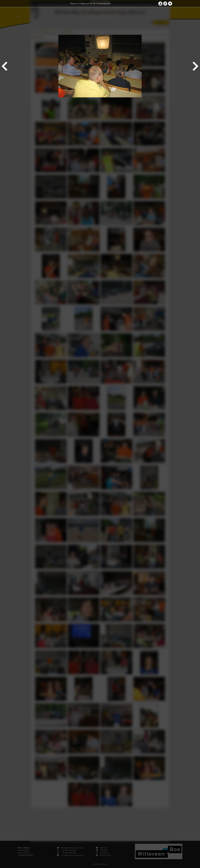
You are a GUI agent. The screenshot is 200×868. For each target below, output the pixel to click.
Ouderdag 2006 (104, 3)
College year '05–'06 (87, 3)
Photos (73, 3)
